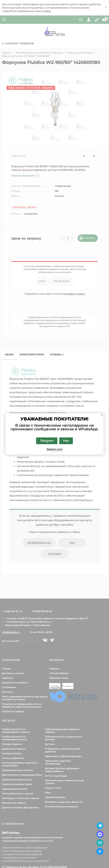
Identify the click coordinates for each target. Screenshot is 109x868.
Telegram (47, 441)
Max (66, 441)
